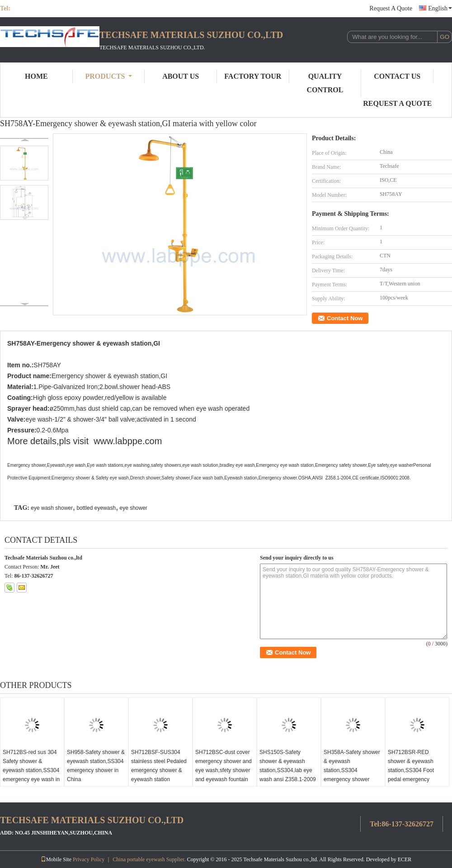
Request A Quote (391, 8)
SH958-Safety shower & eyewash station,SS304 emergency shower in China (96, 766)
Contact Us (397, 76)
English (440, 8)
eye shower (133, 508)
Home (36, 76)
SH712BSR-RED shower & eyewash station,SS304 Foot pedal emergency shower (411, 770)
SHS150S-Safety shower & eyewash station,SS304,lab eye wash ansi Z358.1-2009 (288, 766)
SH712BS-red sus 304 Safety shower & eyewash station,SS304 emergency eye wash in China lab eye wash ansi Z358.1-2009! (31, 775)
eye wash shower (52, 508)
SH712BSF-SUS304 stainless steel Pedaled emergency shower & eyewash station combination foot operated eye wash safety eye (159, 779)
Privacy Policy (89, 859)
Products (109, 76)
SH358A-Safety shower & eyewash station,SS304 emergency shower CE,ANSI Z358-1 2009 (352, 770)
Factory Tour (253, 76)
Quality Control (325, 83)
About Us (181, 76)
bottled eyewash (96, 508)
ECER (405, 859)
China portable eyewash (139, 859)
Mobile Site (56, 859)
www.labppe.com (128, 441)
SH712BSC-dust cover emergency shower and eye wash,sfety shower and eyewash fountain (224, 766)
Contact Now (345, 318)
